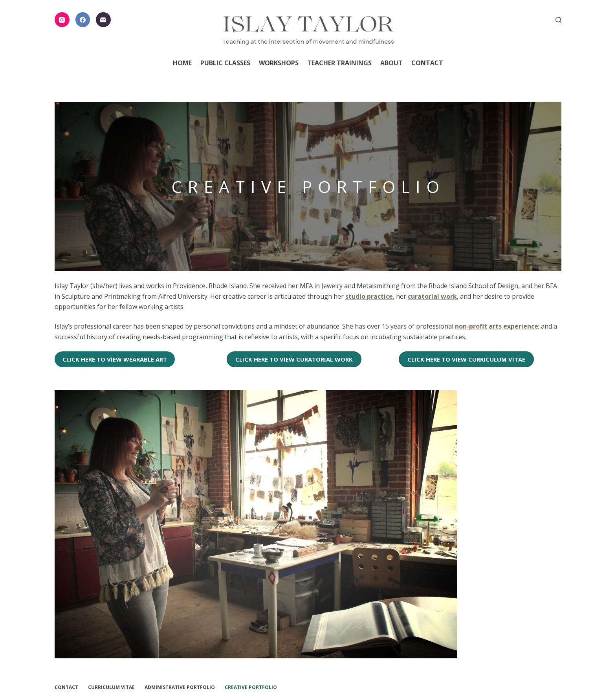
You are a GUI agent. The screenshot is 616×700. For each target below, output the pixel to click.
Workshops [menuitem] (279, 63)
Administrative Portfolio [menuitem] (180, 687)
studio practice (369, 296)
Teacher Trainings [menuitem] (339, 63)
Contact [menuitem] (427, 63)
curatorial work (432, 296)
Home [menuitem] (182, 63)
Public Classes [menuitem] (225, 63)
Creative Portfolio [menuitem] (251, 687)
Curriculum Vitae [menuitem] (111, 687)
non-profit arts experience (497, 326)
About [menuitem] (391, 63)
